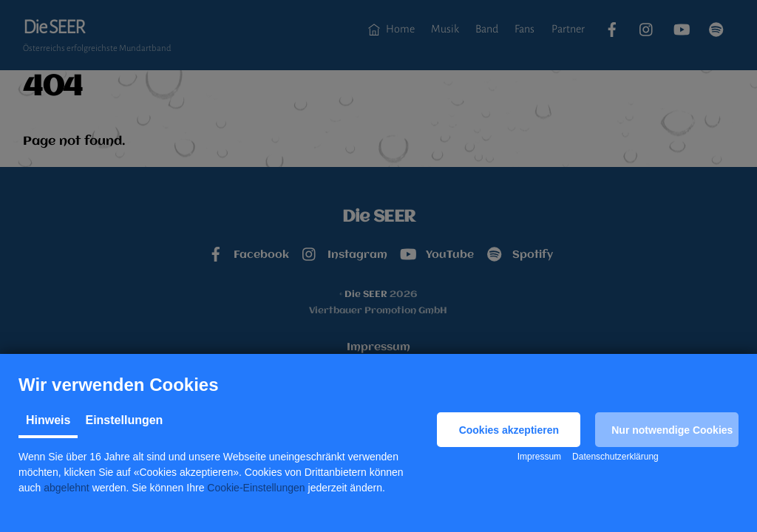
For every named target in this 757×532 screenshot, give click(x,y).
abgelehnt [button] (67, 488)
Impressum (539, 457)
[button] (509, 430)
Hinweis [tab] (48, 420)
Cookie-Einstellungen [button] (256, 488)
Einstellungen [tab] (124, 420)
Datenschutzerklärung (615, 457)
